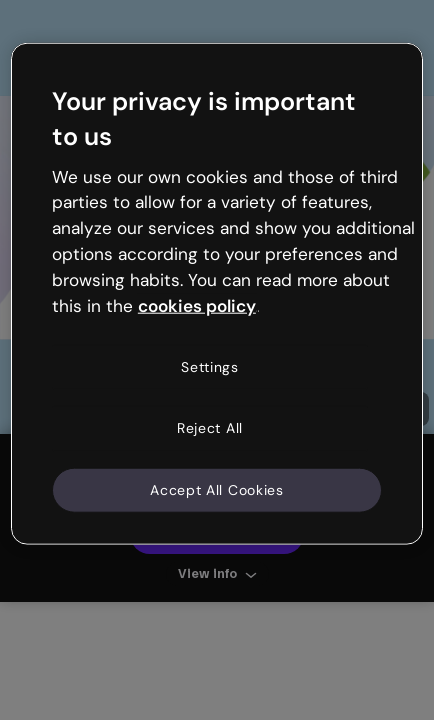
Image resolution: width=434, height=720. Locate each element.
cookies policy (197, 305)
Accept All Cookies (217, 489)
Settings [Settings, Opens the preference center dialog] (210, 366)
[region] (217, 294)
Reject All (210, 428)
